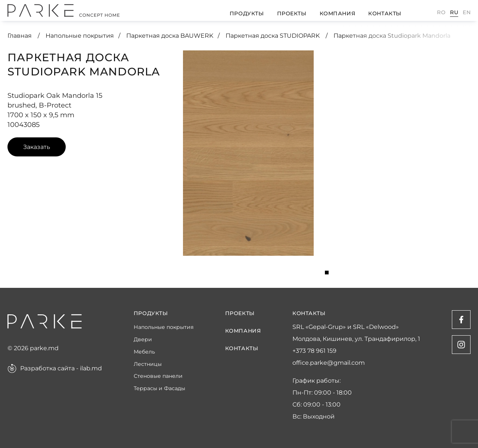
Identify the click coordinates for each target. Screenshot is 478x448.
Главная (20, 36)
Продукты (247, 13)
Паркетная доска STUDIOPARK (273, 36)
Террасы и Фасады (159, 388)
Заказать (37, 147)
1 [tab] (327, 273)
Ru (454, 12)
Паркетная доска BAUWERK (170, 36)
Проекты (292, 13)
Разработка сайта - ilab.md (61, 368)
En (467, 12)
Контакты (385, 13)
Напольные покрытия (80, 36)
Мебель (144, 352)
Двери (143, 340)
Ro (441, 12)
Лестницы (148, 364)
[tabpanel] (248, 153)
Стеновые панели (158, 376)
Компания (337, 13)
